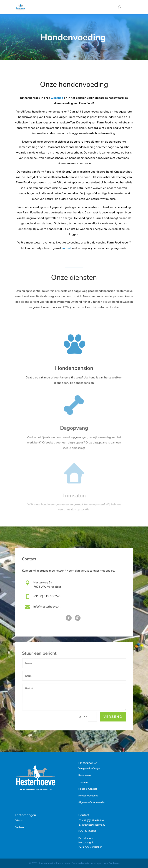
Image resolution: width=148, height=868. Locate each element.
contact (67, 248)
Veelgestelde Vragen (90, 768)
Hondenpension (74, 370)
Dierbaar (19, 827)
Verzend (113, 717)
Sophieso (114, 863)
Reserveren (85, 775)
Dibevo (19, 821)
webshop (57, 99)
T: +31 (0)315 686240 (91, 821)
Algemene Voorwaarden (92, 802)
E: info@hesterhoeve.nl (91, 825)
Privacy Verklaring (88, 796)
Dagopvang (74, 431)
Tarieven (83, 782)
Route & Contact (88, 789)
